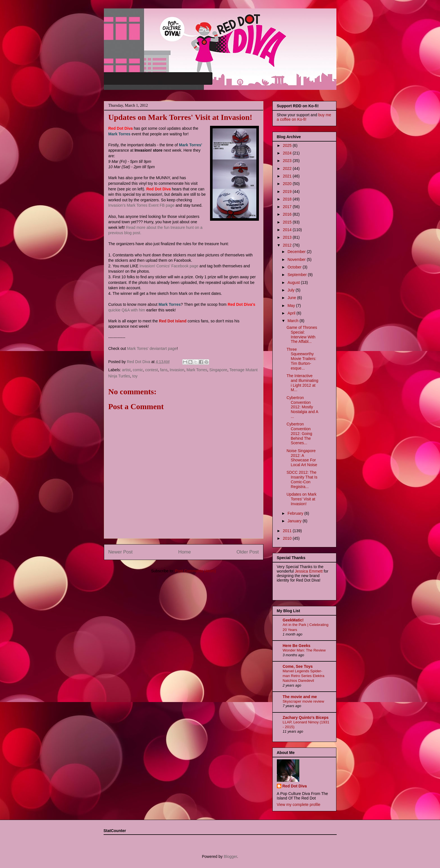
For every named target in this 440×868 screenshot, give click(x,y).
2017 (288, 207)
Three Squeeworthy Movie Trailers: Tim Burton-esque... (301, 359)
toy (135, 376)
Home (185, 552)
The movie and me (300, 697)
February (296, 513)
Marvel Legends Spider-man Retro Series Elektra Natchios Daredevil (304, 676)
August (294, 283)
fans (164, 370)
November (297, 259)
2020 (288, 184)
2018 (288, 199)
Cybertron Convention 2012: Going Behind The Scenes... (299, 433)
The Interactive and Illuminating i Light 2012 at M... (302, 383)
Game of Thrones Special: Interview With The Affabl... (302, 334)
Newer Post (121, 552)
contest (151, 370)
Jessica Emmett (309, 571)
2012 (288, 245)
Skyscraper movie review (304, 701)
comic (138, 370)
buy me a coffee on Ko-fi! (304, 117)
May (292, 306)
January (295, 521)
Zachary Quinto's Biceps (306, 717)
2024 (288, 153)
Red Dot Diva (295, 786)
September (298, 275)
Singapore (218, 370)
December (297, 252)
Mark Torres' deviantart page (152, 348)
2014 (288, 230)
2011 (288, 531)
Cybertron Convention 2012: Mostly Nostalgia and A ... (302, 407)
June (292, 298)
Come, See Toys (298, 666)
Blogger (230, 856)
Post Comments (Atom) (196, 571)
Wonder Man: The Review (304, 650)
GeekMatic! (293, 620)
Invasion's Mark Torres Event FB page (142, 205)
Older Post (248, 552)
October (295, 267)
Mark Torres (197, 370)
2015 (288, 222)
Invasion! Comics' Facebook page (169, 266)
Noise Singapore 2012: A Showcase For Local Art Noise (302, 458)
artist (126, 370)
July (292, 290)
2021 (288, 176)
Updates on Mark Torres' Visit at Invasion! (301, 499)
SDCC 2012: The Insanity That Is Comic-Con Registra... (302, 479)
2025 (288, 145)
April (292, 313)
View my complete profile (299, 805)
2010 (288, 538)
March (294, 321)
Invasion (177, 370)
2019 (288, 192)
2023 (288, 161)
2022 (288, 168)
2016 (288, 214)
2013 (288, 237)
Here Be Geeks (297, 646)
